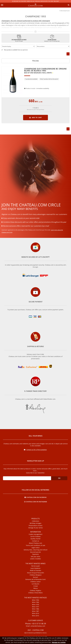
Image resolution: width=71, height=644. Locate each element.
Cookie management (36, 534)
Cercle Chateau (35, 537)
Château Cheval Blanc (35, 593)
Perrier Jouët (35, 566)
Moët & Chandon (36, 570)
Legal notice (35, 548)
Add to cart (35, 117)
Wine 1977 (35, 607)
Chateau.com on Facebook (36, 497)
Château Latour (36, 582)
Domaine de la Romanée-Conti (35, 579)
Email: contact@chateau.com (36, 626)
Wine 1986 (35, 609)
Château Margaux (36, 575)
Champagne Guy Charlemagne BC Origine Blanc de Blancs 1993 (45, 71)
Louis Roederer (36, 568)
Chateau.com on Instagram (36, 502)
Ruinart (35, 577)
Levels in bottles (35, 559)
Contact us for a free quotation (35, 450)
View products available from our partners (15, 50)
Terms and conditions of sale (35, 545)
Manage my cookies (59, 642)
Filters (35, 61)
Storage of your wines (36, 528)
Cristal (36, 586)
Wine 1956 (35, 600)
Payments (36, 554)
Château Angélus (35, 591)
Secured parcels (35, 552)
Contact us (36, 541)
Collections (36, 521)
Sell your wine (35, 557)
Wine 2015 (35, 616)
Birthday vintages (36, 523)
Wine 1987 (35, 611)
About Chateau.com (35, 543)
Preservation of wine (36, 526)
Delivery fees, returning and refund (35, 550)
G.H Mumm (35, 584)
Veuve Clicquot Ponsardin (36, 573)
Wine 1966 (35, 602)
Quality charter (36, 539)
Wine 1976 (35, 605)
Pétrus (36, 588)
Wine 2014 (35, 613)
